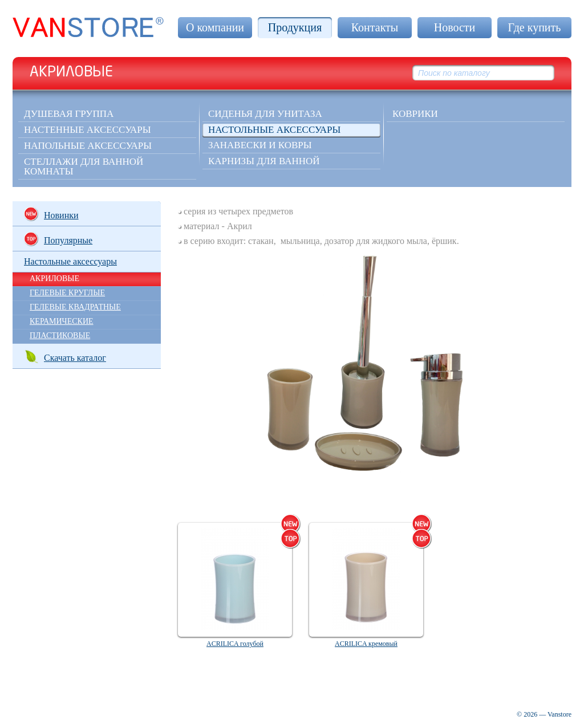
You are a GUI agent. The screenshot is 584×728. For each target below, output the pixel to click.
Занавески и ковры (260, 145)
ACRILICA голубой (235, 644)
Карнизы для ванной (264, 161)
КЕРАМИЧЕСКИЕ (62, 321)
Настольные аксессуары (274, 130)
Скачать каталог (65, 357)
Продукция (295, 27)
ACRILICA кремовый (366, 644)
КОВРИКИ (415, 114)
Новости (455, 27)
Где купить (535, 27)
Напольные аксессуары (88, 146)
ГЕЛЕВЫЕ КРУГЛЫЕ (67, 293)
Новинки (51, 214)
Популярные (58, 239)
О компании (215, 27)
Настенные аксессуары (88, 130)
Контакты (375, 27)
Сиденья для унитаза (265, 114)
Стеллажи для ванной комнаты (84, 166)
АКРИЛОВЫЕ (54, 278)
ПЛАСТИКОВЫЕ (60, 335)
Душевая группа (69, 114)
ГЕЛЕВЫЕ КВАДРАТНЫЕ (75, 307)
